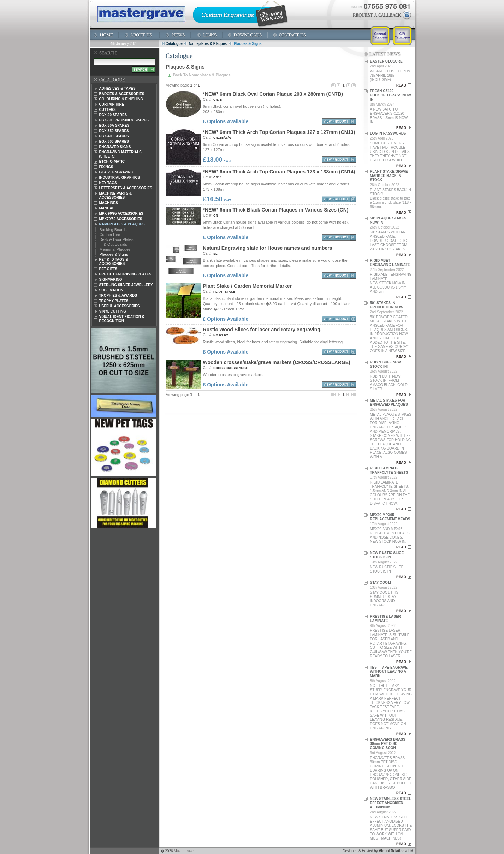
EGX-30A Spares (114, 126)
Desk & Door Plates (117, 239)
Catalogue (174, 44)
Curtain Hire (112, 104)
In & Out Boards (113, 244)
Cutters (108, 110)
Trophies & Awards (118, 295)
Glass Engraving (116, 172)
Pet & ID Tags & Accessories (114, 262)
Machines (109, 203)
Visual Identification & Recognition (122, 319)
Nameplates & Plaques (208, 44)
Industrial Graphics (120, 177)
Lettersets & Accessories (126, 188)
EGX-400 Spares (114, 136)
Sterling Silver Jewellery (126, 285)
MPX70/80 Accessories (121, 219)
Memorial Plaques (115, 249)
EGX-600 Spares (114, 141)
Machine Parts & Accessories (116, 195)
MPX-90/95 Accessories (121, 213)
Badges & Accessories (122, 94)
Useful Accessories (120, 306)
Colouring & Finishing (121, 99)
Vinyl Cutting (113, 311)
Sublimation (111, 290)
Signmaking (111, 280)
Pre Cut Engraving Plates (125, 274)
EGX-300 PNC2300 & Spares (124, 120)
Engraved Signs (115, 147)
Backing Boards (113, 230)
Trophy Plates (114, 301)
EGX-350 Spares (114, 131)
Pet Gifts (108, 269)
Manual (107, 208)
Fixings (106, 167)
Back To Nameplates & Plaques (202, 75)
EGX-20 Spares (113, 115)
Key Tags (108, 183)
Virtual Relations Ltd (396, 851)
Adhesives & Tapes (117, 88)
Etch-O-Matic (112, 162)
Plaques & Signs (114, 254)
